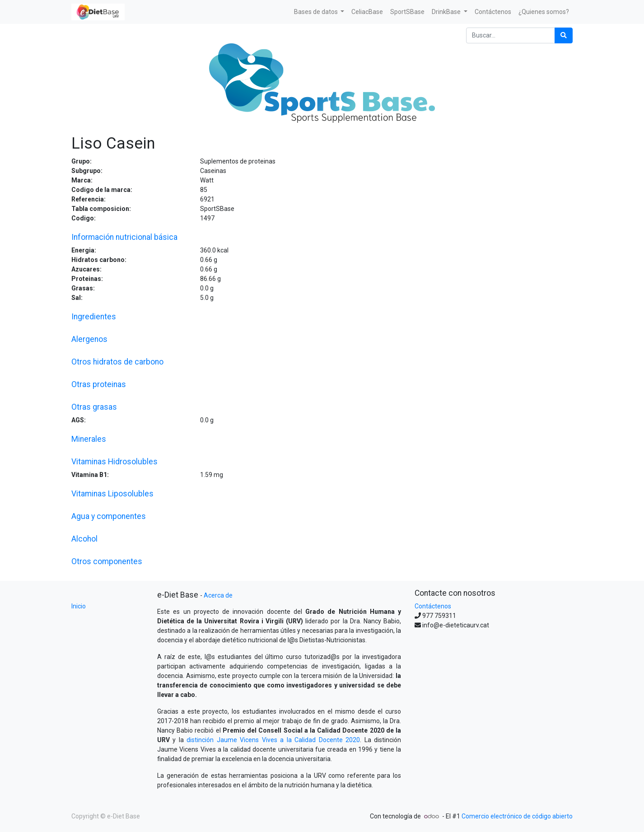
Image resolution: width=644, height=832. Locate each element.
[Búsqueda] (564, 35)
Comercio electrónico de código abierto (517, 816)
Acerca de (218, 595)
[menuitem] (367, 12)
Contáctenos (433, 606)
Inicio (79, 606)
